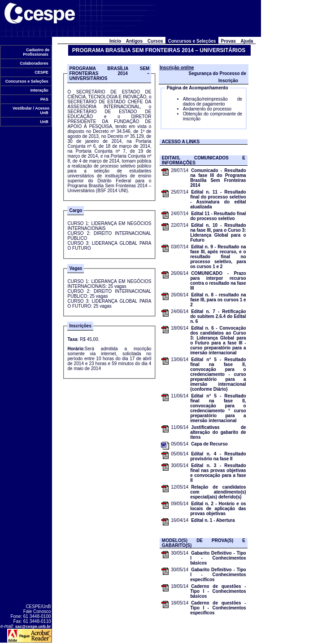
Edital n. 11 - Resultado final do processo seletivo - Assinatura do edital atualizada (218, 199)
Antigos (135, 41)
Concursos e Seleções (27, 81)
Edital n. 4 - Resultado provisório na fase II (218, 456)
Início (115, 41)
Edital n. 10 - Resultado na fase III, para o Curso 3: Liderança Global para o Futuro (218, 233)
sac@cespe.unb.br (33, 626)
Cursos (156, 41)
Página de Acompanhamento (198, 88)
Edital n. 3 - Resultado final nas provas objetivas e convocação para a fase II (218, 473)
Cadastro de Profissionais (36, 52)
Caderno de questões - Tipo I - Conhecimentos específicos (218, 608)
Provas (228, 41)
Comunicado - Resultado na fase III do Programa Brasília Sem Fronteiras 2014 (218, 178)
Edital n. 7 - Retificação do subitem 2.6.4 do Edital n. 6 (218, 316)
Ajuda (247, 41)
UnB (44, 122)
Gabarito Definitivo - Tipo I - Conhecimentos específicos (218, 575)
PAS (44, 99)
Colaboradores (34, 63)
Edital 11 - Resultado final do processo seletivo (218, 216)
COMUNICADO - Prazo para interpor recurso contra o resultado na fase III (218, 281)
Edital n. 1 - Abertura (213, 520)
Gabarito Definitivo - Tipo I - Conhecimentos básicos (218, 558)
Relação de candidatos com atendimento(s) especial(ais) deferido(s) (218, 492)
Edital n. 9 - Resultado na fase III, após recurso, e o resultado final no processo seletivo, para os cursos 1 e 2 (218, 257)
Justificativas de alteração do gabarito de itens (218, 432)
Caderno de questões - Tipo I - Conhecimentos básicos (218, 591)
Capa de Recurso (209, 444)
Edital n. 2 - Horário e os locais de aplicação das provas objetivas (218, 509)
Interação (39, 90)
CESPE (42, 72)
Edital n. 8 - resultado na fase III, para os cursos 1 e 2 (218, 300)
